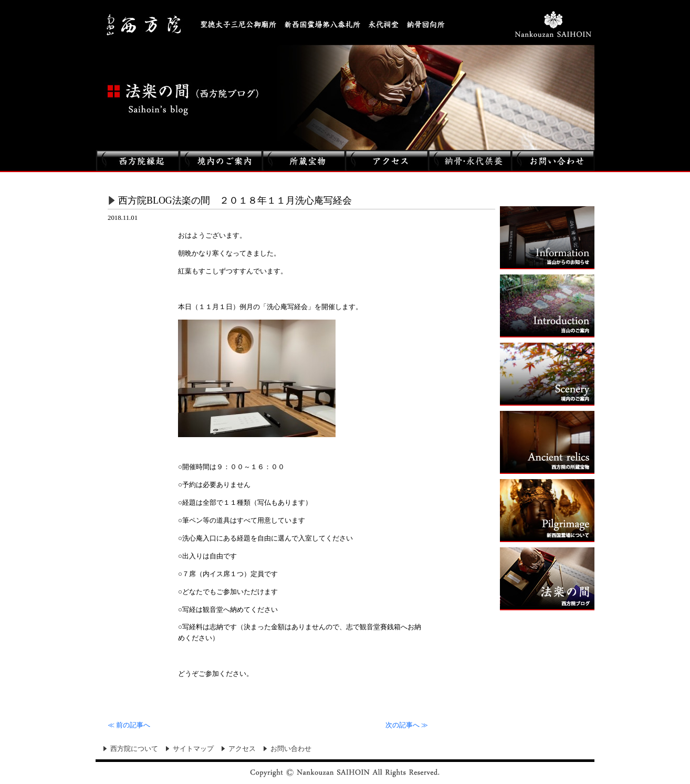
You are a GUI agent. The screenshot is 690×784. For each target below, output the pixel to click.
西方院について (134, 749)
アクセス (242, 749)
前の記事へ (129, 725)
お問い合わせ (291, 749)
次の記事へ (407, 725)
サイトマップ (193, 749)
